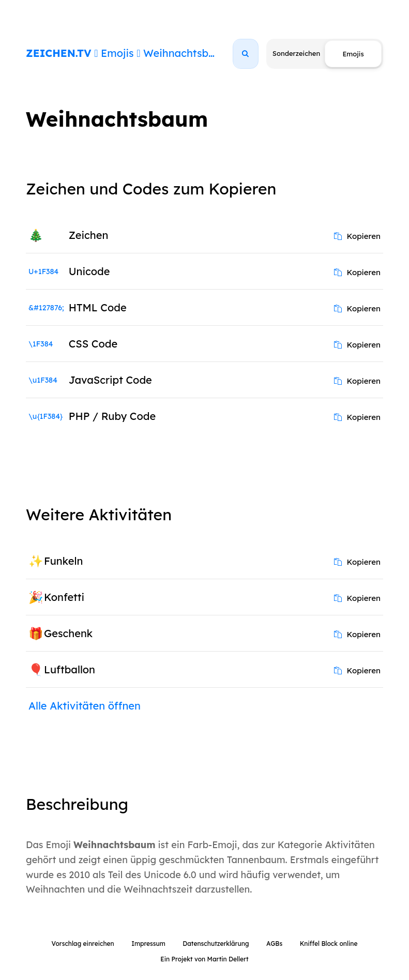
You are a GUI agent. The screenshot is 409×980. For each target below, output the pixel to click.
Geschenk (68, 633)
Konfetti (64, 597)
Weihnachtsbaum (187, 53)
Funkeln (63, 561)
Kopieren (357, 236)
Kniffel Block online (329, 944)
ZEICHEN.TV (59, 53)
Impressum (148, 944)
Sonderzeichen (296, 53)
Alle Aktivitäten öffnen (85, 706)
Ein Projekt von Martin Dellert (204, 959)
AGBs (274, 944)
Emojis (117, 53)
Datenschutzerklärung (216, 944)
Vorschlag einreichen (83, 944)
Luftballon (70, 669)
